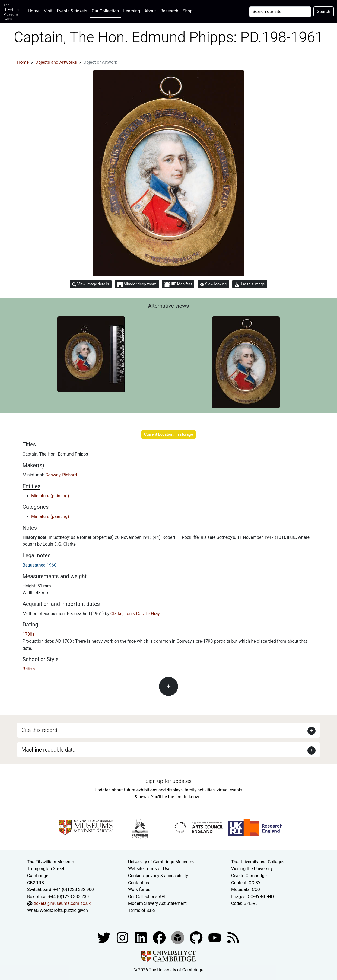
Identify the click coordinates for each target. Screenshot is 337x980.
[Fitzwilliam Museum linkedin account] (160, 938)
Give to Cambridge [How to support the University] (249, 876)
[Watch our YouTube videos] (215, 938)
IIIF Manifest (178, 284)
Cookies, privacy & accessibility (158, 876)
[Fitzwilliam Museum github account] (197, 938)
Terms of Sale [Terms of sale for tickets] (141, 910)
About (150, 11)
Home (35, 10)
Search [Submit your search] (324, 12)
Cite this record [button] (39, 730)
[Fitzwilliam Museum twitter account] (104, 938)
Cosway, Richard (61, 475)
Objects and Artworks (56, 62)
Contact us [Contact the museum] (139, 883)
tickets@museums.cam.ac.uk (62, 903)
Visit (48, 11)
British (29, 669)
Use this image (250, 284)
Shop (187, 11)
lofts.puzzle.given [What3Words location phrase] (71, 910)
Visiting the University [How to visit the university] (252, 869)
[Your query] (280, 12)
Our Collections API (147, 897)
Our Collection (105, 11)
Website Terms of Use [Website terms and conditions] (149, 869)
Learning (132, 11)
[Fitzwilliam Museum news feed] (233, 938)
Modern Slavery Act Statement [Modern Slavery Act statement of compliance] (157, 903)
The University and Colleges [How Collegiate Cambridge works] (258, 862)
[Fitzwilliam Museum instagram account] (123, 938)
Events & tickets (72, 11)
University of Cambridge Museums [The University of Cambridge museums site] (161, 862)
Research (169, 11)
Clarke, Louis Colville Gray (135, 614)
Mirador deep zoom (137, 284)
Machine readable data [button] (48, 750)
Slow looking (213, 284)
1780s (28, 634)
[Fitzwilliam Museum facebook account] (141, 938)
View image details (91, 284)
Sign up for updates (168, 781)
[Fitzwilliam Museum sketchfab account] (178, 938)
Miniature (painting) (50, 496)
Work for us (139, 890)
